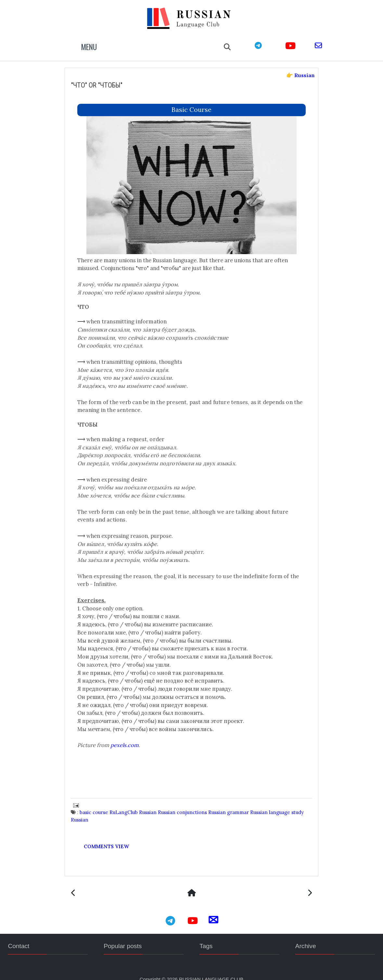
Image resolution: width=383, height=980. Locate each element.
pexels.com (133, 735)
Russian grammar (237, 802)
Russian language (279, 802)
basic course (191, 99)
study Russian (95, 810)
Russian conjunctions (191, 802)
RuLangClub (132, 802)
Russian (157, 802)
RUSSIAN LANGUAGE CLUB (211, 970)
